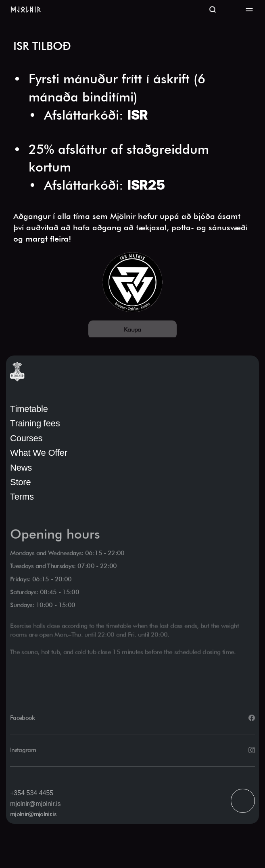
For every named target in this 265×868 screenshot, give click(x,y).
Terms (22, 497)
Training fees (35, 423)
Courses (26, 438)
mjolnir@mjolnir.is (35, 804)
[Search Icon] (213, 10)
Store (20, 482)
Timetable (29, 409)
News (21, 468)
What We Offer (39, 453)
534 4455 (40, 793)
